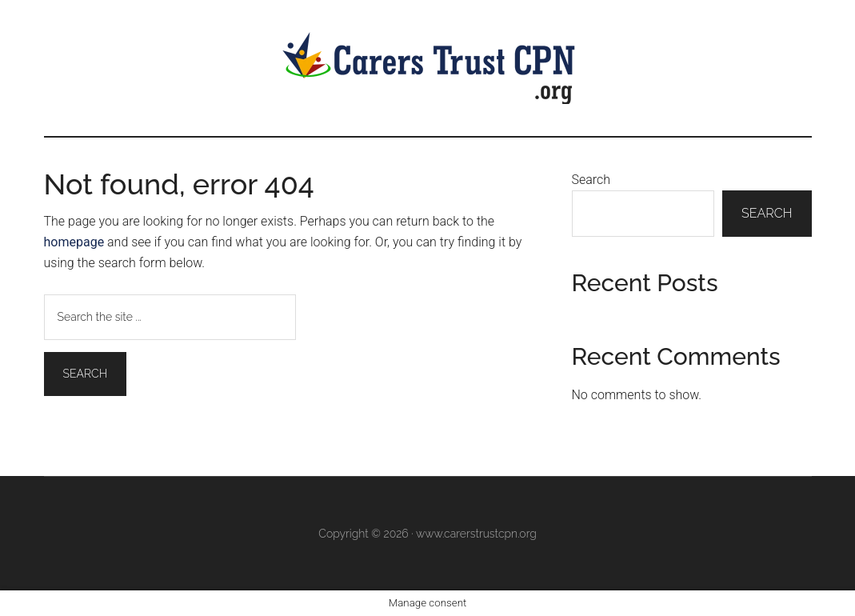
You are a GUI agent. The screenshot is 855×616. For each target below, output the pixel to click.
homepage (74, 242)
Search (591, 180)
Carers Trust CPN (428, 68)
